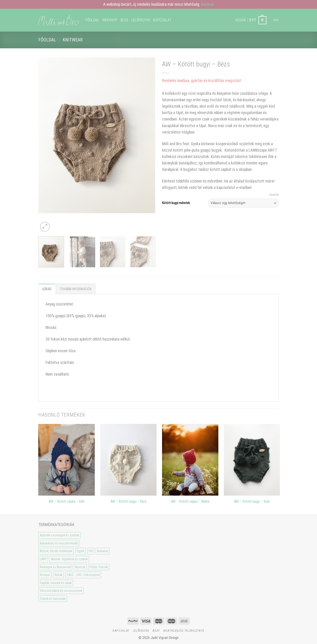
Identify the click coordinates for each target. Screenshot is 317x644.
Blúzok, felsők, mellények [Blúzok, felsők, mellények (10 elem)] (56, 551)
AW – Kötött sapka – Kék (67, 501)
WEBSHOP (110, 20)
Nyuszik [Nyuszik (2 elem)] (80, 567)
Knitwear (73, 40)
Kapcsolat (162, 20)
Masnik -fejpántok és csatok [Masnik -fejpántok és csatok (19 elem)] (69, 559)
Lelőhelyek (141, 20)
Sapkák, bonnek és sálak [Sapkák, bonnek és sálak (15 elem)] (56, 583)
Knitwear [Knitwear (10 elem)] (103, 551)
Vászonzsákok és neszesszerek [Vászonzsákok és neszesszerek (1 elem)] (61, 591)
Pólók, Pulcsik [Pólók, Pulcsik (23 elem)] (99, 567)
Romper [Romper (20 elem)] (45, 575)
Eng (276, 20)
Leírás (47, 289)
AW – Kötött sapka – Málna (190, 501)
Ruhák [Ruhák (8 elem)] (58, 575)
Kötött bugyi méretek (176, 203)
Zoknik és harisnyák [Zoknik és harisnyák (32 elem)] (53, 599)
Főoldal (92, 20)
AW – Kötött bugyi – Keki (252, 501)
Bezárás (207, 4)
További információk (76, 289)
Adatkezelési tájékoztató (184, 631)
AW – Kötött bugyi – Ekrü (128, 501)
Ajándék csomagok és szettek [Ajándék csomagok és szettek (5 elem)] (60, 535)
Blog (124, 20)
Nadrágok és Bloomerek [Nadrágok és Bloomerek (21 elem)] (55, 567)
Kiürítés (274, 195)
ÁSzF (156, 631)
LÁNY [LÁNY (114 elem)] (43, 559)
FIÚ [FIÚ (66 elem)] (91, 551)
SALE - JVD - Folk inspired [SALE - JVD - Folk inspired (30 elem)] (83, 575)
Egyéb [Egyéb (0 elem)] (81, 551)
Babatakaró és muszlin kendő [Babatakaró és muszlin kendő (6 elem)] (59, 543)
